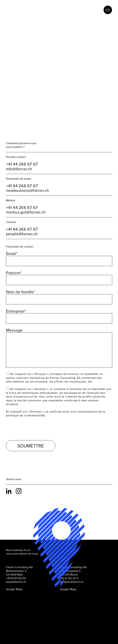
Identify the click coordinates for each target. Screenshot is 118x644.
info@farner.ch (19, 162)
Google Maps (14, 583)
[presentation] (33, 422)
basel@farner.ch (16, 576)
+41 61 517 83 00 (16, 572)
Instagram (19, 485)
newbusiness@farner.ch (28, 184)
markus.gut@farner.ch (26, 206)
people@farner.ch (22, 227)
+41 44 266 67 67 (22, 158)
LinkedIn (10, 485)
